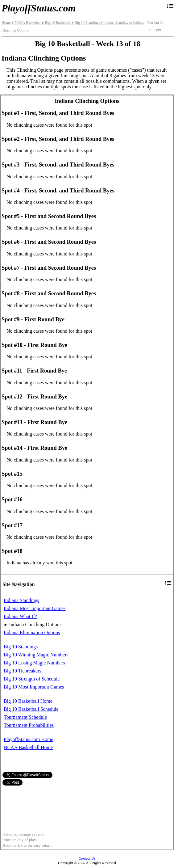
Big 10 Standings (86, 23)
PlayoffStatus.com (39, 8)
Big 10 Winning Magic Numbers (36, 655)
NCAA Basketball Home (28, 747)
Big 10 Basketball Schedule (31, 709)
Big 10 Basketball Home (28, 701)
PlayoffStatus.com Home (29, 739)
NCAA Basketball (26, 23)
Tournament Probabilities (29, 725)
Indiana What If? (20, 616)
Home (6, 23)
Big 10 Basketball (56, 23)
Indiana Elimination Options (32, 632)
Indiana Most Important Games (35, 608)
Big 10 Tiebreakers (23, 671)
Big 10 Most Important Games (34, 687)
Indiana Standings (115, 23)
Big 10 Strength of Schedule (32, 679)
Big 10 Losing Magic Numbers (34, 663)
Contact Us (87, 858)
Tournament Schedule (25, 717)
